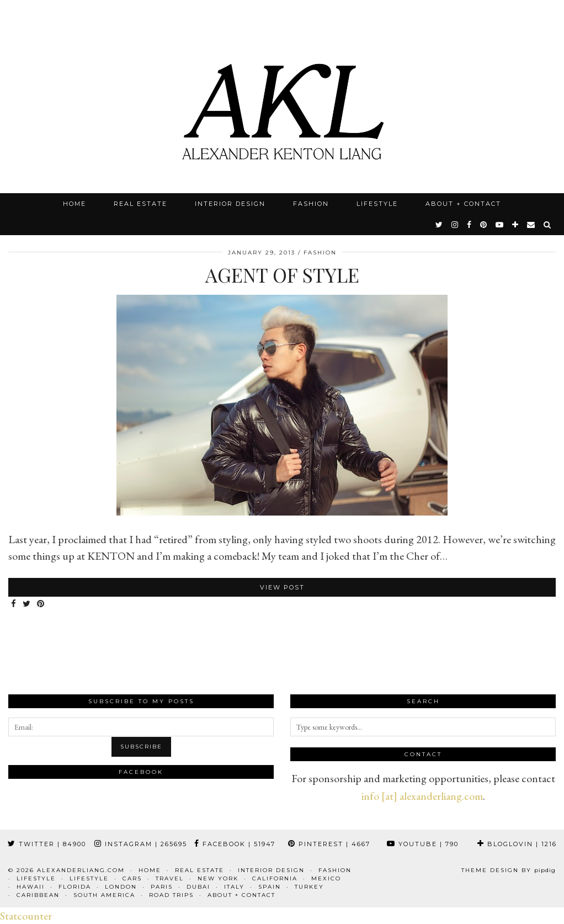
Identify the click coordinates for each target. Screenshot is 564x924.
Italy (234, 887)
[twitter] (440, 225)
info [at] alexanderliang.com (422, 796)
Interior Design (230, 204)
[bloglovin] (516, 225)
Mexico (326, 878)
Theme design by (509, 870)
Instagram (141, 844)
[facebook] (470, 225)
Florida (75, 887)
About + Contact (463, 204)
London (121, 887)
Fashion (311, 204)
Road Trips (171, 895)
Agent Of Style (282, 275)
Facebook (235, 844)
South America (104, 895)
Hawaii (31, 887)
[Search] (548, 225)
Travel (170, 878)
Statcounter (26, 916)
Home (75, 204)
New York (218, 878)
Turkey (309, 887)
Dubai (198, 887)
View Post (282, 587)
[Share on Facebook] (14, 604)
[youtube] (500, 225)
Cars (132, 878)
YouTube (423, 844)
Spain (270, 887)
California (275, 878)
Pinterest (329, 844)
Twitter (47, 844)
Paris (162, 887)
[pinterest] (484, 225)
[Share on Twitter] (27, 604)
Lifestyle (377, 204)
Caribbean (38, 895)
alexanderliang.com (81, 870)
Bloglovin (517, 844)
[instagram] (455, 225)
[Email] (531, 225)
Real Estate (140, 204)
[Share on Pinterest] (41, 604)
